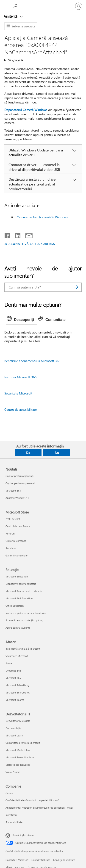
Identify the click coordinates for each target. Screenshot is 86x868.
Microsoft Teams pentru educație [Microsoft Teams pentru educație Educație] (24, 591)
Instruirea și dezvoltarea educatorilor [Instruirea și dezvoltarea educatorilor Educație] (26, 613)
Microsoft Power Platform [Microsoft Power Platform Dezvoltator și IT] (20, 757)
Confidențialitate (41, 860)
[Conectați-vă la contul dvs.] (79, 6)
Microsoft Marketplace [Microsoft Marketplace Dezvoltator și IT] (18, 750)
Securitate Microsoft (18, 393)
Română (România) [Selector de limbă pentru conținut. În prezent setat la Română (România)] (23, 835)
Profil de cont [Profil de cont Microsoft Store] (13, 519)
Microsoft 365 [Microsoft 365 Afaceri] (13, 678)
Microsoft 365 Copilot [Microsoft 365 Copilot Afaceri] (18, 692)
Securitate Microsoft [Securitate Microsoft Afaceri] (17, 656)
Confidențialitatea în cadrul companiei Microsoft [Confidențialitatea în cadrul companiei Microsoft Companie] (32, 800)
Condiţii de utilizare (64, 860)
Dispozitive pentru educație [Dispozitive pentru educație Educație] (21, 584)
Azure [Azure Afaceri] (9, 663)
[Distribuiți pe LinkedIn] (16, 235)
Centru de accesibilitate (21, 409)
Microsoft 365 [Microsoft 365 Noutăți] (13, 491)
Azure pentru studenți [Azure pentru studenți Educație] (18, 628)
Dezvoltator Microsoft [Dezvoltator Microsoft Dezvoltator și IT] (18, 721)
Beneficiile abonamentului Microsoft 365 (32, 361)
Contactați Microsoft (17, 860)
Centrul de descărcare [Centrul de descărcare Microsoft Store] (18, 526)
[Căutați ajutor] (16, 6)
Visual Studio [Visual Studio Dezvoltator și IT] (13, 772)
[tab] (21, 320)
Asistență (11, 16)
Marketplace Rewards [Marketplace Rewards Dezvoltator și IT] (18, 765)
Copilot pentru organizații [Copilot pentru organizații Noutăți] (20, 476)
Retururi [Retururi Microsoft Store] (10, 533)
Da (28, 453)
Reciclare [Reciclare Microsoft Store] (11, 548)
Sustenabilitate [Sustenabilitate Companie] (14, 822)
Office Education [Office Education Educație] (15, 606)
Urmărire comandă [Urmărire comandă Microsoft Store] (16, 541)
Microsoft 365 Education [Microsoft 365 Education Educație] (19, 598)
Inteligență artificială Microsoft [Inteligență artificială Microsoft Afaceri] (23, 649)
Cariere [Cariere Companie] (10, 793)
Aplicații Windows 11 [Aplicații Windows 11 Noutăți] (17, 498)
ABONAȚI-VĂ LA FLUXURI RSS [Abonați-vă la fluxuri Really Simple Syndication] (32, 244)
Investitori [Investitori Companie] (11, 815)
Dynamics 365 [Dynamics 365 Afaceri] (13, 671)
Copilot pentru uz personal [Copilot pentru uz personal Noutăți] (20, 483)
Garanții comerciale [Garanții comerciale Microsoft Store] (17, 555)
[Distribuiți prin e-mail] (27, 235)
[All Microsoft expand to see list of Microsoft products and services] (6, 6)
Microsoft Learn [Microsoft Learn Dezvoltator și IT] (14, 735)
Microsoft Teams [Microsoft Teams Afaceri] (15, 700)
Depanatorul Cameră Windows (26, 110)
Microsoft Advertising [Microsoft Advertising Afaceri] (17, 685)
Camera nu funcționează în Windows (42, 217)
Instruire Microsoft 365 (21, 377)
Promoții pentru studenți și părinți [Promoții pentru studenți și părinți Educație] (24, 620)
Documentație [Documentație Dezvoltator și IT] (13, 728)
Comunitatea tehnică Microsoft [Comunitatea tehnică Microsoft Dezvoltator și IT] (23, 743)
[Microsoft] (43, 3)
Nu (57, 453)
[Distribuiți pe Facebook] (8, 235)
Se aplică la (15, 60)
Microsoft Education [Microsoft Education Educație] (17, 576)
